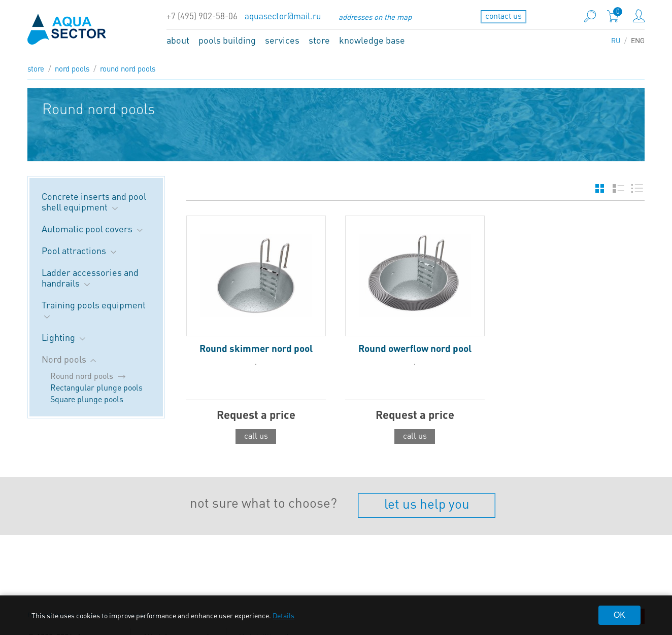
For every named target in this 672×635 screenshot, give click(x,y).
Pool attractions (80, 250)
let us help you (427, 503)
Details (283, 615)
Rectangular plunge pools (96, 387)
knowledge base (372, 40)
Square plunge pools (87, 399)
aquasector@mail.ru (283, 16)
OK (619, 615)
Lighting (64, 337)
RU (616, 40)
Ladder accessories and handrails (90, 277)
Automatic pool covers (93, 228)
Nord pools (72, 68)
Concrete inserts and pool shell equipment (94, 201)
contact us (503, 15)
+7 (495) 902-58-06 (202, 16)
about (178, 40)
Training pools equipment (94, 310)
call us (256, 435)
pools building (227, 40)
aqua (67, 29)
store (319, 40)
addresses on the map (375, 17)
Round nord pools (128, 68)
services (282, 40)
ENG (638, 40)
